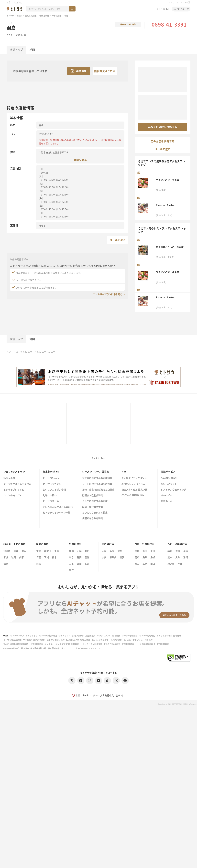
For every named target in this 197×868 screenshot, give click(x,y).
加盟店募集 (90, 636)
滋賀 (122, 557)
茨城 (46, 557)
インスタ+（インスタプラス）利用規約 (62, 644)
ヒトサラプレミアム (14, 490)
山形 (22, 557)
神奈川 (48, 551)
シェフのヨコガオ (13, 495)
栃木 (54, 557)
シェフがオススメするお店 (17, 484)
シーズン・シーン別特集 (96, 471)
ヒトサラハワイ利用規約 (91, 644)
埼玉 (39, 557)
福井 (71, 570)
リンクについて (104, 636)
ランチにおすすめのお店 (95, 501)
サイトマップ (64, 636)
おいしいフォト (169, 484)
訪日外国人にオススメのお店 (58, 507)
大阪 (104, 551)
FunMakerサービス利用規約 (16, 648)
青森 (16, 551)
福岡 (170, 551)
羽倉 (11, 28)
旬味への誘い (50, 495)
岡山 (137, 564)
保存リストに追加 (128, 24)
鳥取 (145, 557)
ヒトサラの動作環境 (48, 636)
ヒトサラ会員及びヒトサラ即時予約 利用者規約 (24, 640)
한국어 (119, 695)
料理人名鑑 (9, 478)
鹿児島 (171, 564)
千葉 (57, 551)
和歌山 (113, 557)
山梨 (79, 551)
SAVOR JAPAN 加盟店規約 (78, 640)
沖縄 (180, 564)
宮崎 (186, 557)
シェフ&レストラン (14, 471)
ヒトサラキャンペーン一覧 (57, 513)
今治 (9, 352)
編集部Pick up (51, 471)
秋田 (14, 557)
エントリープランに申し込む (108, 294)
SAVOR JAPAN (169, 478)
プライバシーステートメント (88, 648)
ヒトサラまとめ (51, 501)
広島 (145, 564)
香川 (145, 551)
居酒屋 (10, 35)
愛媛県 (19, 16)
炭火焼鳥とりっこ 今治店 (170, 247)
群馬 (39, 564)
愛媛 (153, 551)
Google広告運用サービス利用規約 (107, 640)
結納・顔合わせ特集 (93, 507)
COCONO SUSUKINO (133, 495)
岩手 (24, 551)
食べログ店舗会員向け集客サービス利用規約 (23, 644)
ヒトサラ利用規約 (147, 636)
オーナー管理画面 (130, 636)
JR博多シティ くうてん (133, 484)
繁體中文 (109, 695)
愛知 (87, 557)
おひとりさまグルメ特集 (95, 513)
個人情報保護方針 (38, 648)
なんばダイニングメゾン (134, 478)
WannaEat (167, 495)
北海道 (7, 551)
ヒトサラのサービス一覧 (179, 2)
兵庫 (112, 551)
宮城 (6, 557)
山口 (153, 564)
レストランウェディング (173, 490)
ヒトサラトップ (17, 636)
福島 (6, 564)
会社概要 (116, 636)
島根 (153, 557)
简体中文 (98, 695)
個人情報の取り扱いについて (61, 648)
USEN (6, 636)
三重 (71, 564)
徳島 (137, 551)
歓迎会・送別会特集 (93, 495)
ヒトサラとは (32, 636)
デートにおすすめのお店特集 (97, 484)
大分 (178, 557)
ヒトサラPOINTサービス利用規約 (119, 644)
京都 (120, 551)
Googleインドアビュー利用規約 (138, 640)
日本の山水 (167, 501)
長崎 (186, 551)
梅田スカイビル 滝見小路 (134, 490)
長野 (87, 551)
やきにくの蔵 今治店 (167, 180)
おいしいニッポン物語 (54, 490)
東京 (39, 551)
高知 (137, 557)
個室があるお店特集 (93, 518)
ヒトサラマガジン (52, 484)
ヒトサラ (10, 16)
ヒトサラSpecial (51, 478)
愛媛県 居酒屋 (31, 16)
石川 (87, 564)
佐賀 (178, 551)
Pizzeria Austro (165, 205)
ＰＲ (124, 471)
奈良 (104, 557)
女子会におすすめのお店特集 (97, 478)
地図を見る (80, 160)
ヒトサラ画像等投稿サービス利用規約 (152, 644)
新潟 (71, 551)
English (87, 695)
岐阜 (71, 557)
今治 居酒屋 (44, 16)
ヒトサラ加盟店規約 (56, 640)
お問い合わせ (78, 636)
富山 (79, 564)
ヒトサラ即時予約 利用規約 (169, 636)
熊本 (170, 557)
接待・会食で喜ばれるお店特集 (98, 490)
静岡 (79, 557)
